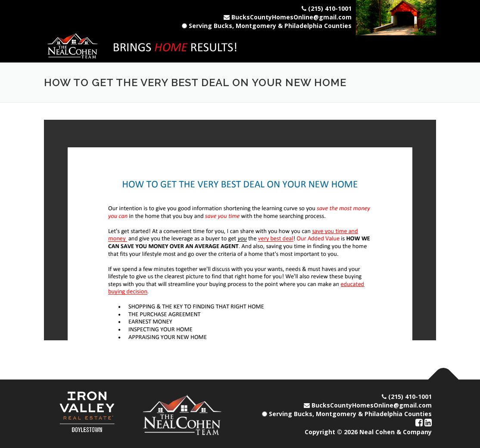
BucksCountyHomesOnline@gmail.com (291, 17)
